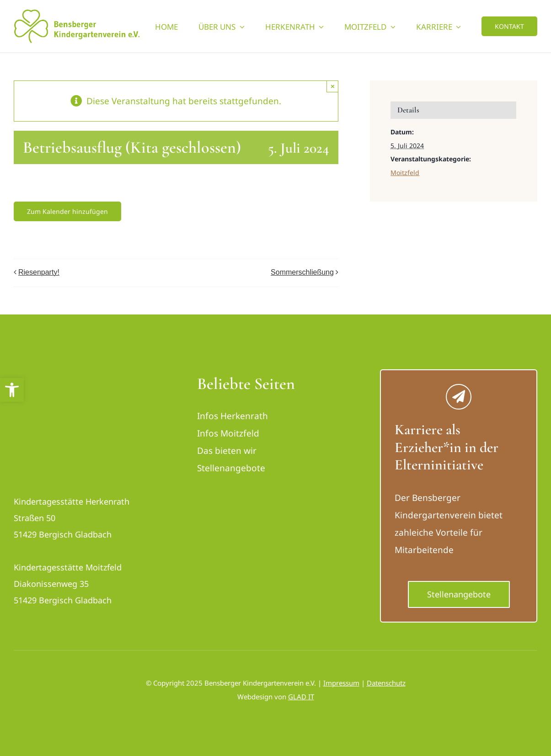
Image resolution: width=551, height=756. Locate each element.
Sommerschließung (302, 272)
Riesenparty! (39, 272)
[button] (12, 390)
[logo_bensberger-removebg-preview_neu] (65, 378)
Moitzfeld (405, 173)
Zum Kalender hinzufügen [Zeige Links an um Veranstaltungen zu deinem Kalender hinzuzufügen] (67, 211)
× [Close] (333, 86)
